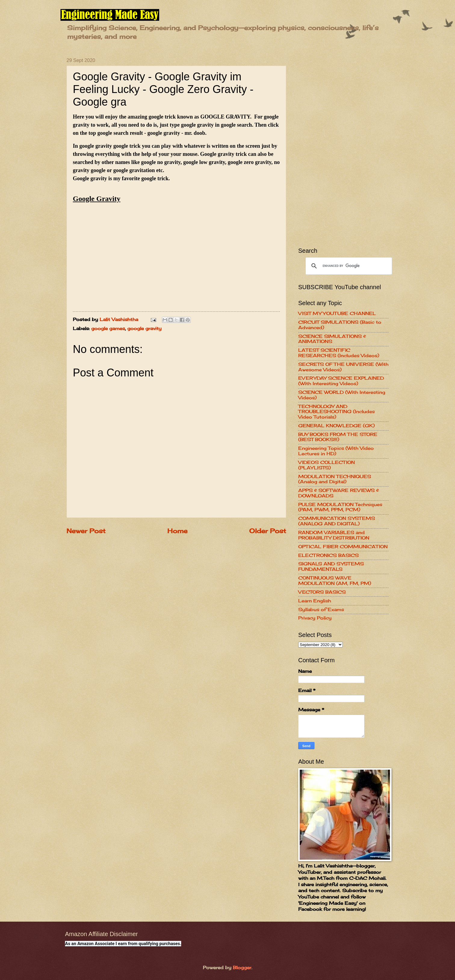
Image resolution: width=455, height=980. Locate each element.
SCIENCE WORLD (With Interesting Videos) (342, 395)
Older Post (268, 531)
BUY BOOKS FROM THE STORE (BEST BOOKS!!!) (338, 437)
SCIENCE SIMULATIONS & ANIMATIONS (332, 339)
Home (177, 531)
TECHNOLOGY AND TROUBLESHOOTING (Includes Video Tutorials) (336, 412)
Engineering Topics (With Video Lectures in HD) (336, 451)
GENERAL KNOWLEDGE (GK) (336, 426)
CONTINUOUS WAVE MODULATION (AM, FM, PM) (335, 581)
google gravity (144, 329)
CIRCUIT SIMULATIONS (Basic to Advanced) (340, 325)
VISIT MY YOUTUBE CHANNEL (337, 314)
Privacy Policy (315, 618)
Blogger (242, 968)
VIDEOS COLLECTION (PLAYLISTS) (327, 465)
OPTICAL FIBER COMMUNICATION (343, 547)
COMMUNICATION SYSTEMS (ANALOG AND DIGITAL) (337, 521)
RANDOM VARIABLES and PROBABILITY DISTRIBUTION (334, 535)
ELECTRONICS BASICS (328, 555)
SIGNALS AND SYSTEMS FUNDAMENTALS (331, 567)
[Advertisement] (343, 148)
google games (108, 329)
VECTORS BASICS (322, 592)
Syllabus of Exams (321, 610)
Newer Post (86, 531)
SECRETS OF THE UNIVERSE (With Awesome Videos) (343, 367)
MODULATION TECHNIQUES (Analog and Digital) (335, 479)
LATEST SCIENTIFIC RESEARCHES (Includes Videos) (339, 353)
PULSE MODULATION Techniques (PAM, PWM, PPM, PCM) (340, 507)
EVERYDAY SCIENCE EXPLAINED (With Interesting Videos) (341, 381)
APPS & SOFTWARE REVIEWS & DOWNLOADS (339, 493)
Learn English (315, 601)
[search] (348, 266)
